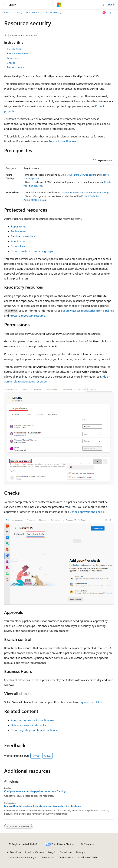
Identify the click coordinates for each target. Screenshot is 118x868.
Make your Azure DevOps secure (78, 175)
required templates (90, 702)
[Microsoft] (59, 5)
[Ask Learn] (104, 13)
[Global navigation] (4, 5)
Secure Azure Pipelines (63, 141)
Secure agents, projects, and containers (35, 730)
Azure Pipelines (51, 12)
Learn (7, 12)
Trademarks (65, 857)
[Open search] (103, 5)
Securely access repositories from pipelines (87, 311)
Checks (11, 63)
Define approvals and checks (87, 512)
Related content (16, 67)
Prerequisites (14, 49)
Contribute (66, 852)
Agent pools (18, 241)
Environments (19, 231)
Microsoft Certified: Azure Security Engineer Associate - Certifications (42, 806)
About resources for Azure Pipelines (33, 720)
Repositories (18, 226)
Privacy (80, 852)
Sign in (112, 4)
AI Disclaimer (14, 852)
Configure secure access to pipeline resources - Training (35, 791)
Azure (17, 12)
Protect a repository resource (27, 315)
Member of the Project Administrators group (84, 192)
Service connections (23, 236)
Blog (51, 852)
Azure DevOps (31, 12)
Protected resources (18, 53)
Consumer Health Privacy (21, 857)
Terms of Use (48, 857)
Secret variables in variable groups (32, 251)
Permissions (13, 58)
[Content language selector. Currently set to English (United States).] (23, 844)
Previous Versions (35, 852)
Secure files (18, 246)
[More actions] (111, 13)
